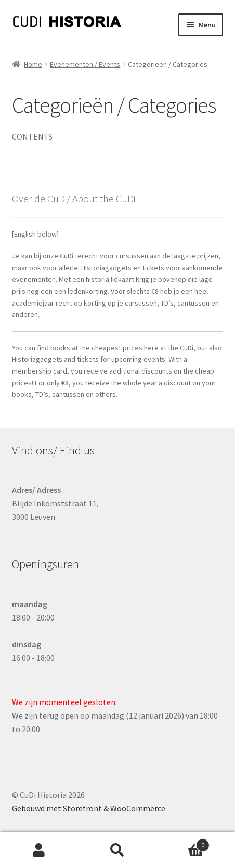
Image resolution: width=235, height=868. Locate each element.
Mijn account (39, 850)
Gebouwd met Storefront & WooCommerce (89, 808)
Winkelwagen (183, 843)
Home (33, 64)
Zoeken (118, 850)
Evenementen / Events (85, 64)
